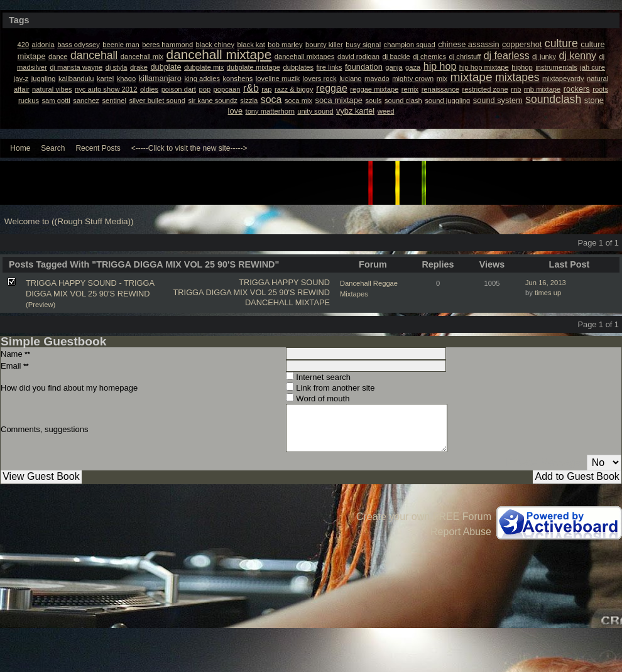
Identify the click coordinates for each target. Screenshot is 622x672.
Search (53, 148)
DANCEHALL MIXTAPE (287, 302)
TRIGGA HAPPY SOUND (284, 282)
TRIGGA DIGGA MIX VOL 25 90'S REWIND (252, 292)
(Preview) (41, 305)
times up (548, 293)
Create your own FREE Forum (424, 517)
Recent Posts (98, 148)
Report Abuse (461, 532)
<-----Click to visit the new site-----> (189, 148)
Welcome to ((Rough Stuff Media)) (69, 221)
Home (20, 148)
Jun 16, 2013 (546, 283)
